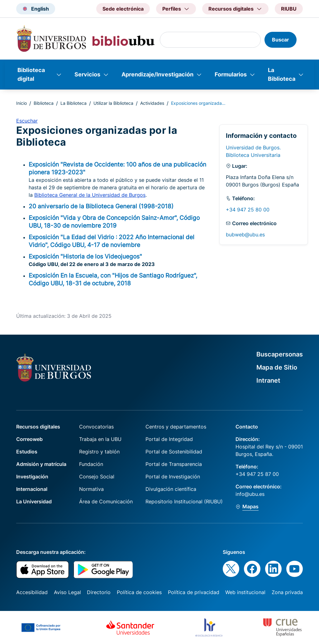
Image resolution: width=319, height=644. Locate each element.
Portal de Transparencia (174, 464)
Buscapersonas (280, 354)
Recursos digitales (38, 427)
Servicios (87, 74)
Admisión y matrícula (41, 464)
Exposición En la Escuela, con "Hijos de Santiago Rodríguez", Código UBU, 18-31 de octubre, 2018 (113, 279)
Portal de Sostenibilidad (174, 452)
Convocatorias (96, 427)
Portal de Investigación (173, 477)
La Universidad (34, 501)
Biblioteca (44, 103)
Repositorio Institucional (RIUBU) (184, 501)
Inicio (21, 103)
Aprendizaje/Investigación (157, 74)
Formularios (231, 74)
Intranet (268, 380)
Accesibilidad (32, 592)
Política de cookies (139, 592)
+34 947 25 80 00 (248, 210)
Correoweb (29, 439)
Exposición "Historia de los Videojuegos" (85, 256)
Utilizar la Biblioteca (113, 103)
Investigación (32, 477)
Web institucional (245, 592)
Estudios (27, 452)
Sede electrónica (123, 9)
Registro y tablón (99, 452)
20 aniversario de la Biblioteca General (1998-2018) (101, 206)
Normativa (91, 489)
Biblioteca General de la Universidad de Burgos (90, 195)
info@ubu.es (250, 494)
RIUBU (289, 9)
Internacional (32, 489)
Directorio (99, 592)
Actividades (152, 103)
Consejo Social (97, 477)
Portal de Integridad (169, 439)
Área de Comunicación (106, 501)
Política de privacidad (194, 592)
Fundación (91, 464)
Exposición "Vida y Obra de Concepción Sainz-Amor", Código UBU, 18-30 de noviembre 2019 (114, 222)
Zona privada (287, 592)
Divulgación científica (171, 489)
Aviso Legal (67, 592)
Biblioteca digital (31, 74)
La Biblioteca (282, 74)
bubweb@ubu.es (245, 235)
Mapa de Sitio (277, 367)
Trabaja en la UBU (100, 439)
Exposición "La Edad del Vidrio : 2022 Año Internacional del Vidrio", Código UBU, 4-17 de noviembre (112, 241)
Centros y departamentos (176, 427)
